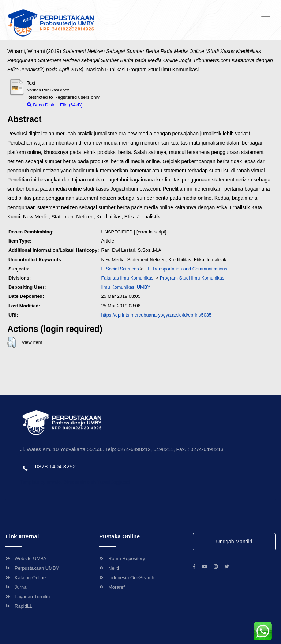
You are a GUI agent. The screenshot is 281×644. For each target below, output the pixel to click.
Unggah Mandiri (234, 542)
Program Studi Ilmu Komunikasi (193, 278)
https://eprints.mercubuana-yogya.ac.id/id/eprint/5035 (156, 315)
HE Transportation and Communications (186, 269)
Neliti (109, 568)
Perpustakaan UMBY (32, 568)
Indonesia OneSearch (127, 578)
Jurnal (16, 587)
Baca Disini (42, 105)
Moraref (112, 587)
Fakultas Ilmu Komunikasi (128, 278)
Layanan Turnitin (28, 597)
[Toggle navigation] (266, 14)
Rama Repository (122, 559)
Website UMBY (26, 559)
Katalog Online (26, 578)
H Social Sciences (120, 269)
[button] (12, 342)
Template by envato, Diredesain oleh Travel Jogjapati (75, 482)
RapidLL (19, 606)
